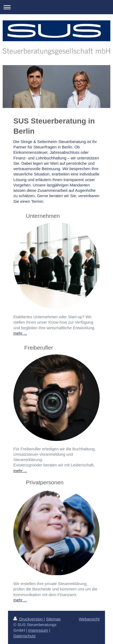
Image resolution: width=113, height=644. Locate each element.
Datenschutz (24, 636)
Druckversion (29, 619)
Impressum (38, 630)
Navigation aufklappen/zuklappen (56, 7)
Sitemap (53, 619)
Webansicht (89, 619)
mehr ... (20, 333)
